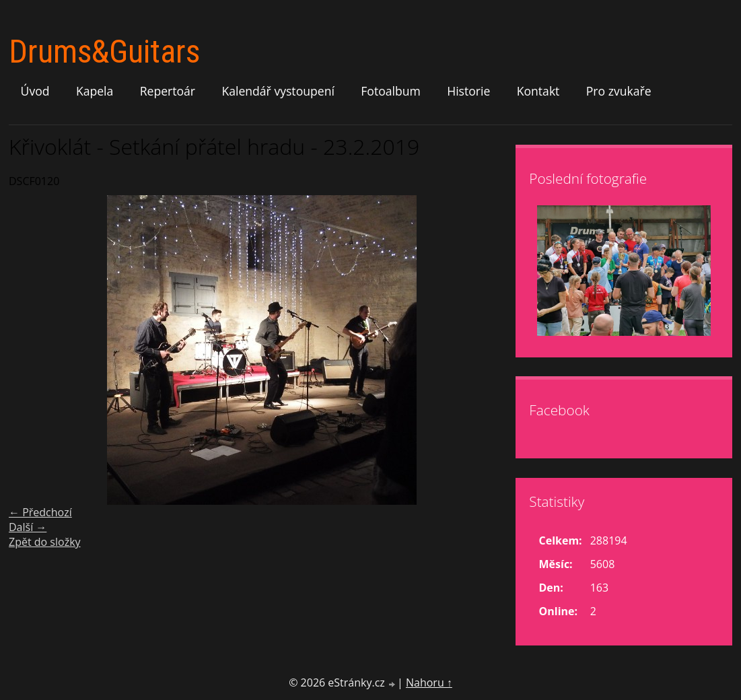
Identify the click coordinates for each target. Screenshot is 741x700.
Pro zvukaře (619, 91)
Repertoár (168, 91)
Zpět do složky (45, 542)
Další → (28, 527)
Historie (468, 91)
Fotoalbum (391, 91)
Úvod (35, 91)
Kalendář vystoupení (278, 91)
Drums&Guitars (104, 51)
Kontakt (538, 91)
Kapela (95, 91)
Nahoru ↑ (429, 682)
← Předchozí (40, 512)
